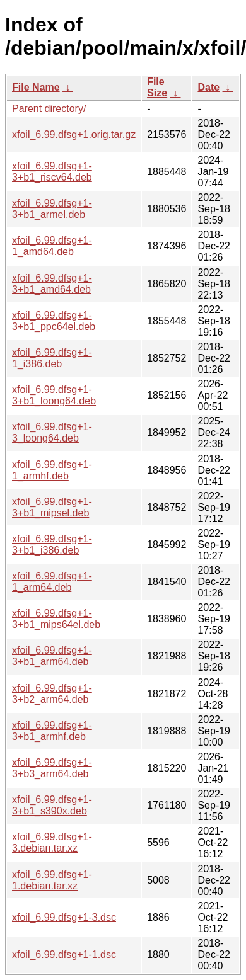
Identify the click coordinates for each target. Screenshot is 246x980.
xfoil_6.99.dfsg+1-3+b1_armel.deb (52, 209)
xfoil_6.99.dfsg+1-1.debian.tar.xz (52, 880)
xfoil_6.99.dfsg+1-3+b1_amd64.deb (52, 284)
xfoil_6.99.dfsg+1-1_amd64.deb (52, 246)
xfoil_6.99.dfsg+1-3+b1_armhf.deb (52, 731)
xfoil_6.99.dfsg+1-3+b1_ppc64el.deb (54, 321)
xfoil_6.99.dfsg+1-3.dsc (64, 917)
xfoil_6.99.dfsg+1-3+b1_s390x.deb (52, 805)
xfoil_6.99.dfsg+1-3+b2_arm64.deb (52, 694)
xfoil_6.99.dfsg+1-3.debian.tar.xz (52, 842)
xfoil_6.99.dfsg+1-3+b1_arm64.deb (52, 656)
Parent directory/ (49, 109)
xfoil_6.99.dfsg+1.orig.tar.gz (74, 134)
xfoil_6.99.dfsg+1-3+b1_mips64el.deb (56, 619)
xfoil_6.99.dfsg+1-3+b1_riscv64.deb (52, 172)
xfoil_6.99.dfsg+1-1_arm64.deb (52, 582)
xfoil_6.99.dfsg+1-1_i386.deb (52, 358)
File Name (36, 87)
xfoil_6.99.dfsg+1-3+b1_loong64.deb (54, 395)
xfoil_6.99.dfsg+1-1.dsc (64, 954)
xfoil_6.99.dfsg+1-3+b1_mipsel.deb (52, 507)
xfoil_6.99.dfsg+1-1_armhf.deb (52, 470)
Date (208, 87)
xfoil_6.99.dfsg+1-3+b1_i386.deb (52, 544)
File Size (157, 87)
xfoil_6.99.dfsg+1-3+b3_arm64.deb (52, 768)
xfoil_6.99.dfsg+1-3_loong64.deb (52, 432)
